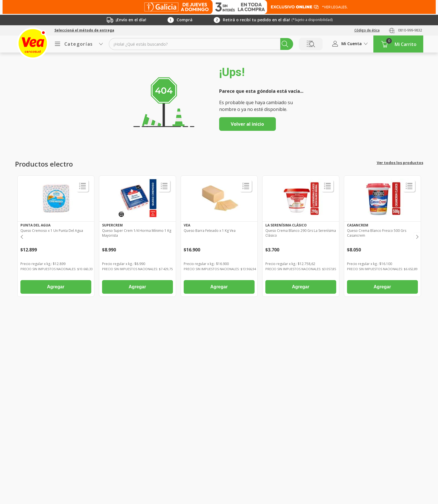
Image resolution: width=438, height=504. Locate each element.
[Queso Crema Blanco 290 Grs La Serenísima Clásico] (301, 238)
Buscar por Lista (311, 44)
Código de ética (367, 30)
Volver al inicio (247, 124)
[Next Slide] (417, 236)
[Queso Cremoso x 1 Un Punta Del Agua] (56, 238)
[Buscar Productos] (285, 44)
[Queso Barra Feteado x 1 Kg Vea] (219, 238)
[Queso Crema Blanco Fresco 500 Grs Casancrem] (382, 238)
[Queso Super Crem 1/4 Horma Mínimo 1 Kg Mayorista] (137, 238)
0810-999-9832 (410, 30)
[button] (84, 30)
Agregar (56, 287)
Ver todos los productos (400, 163)
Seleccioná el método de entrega (84, 30)
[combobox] (201, 44)
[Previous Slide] (21, 236)
